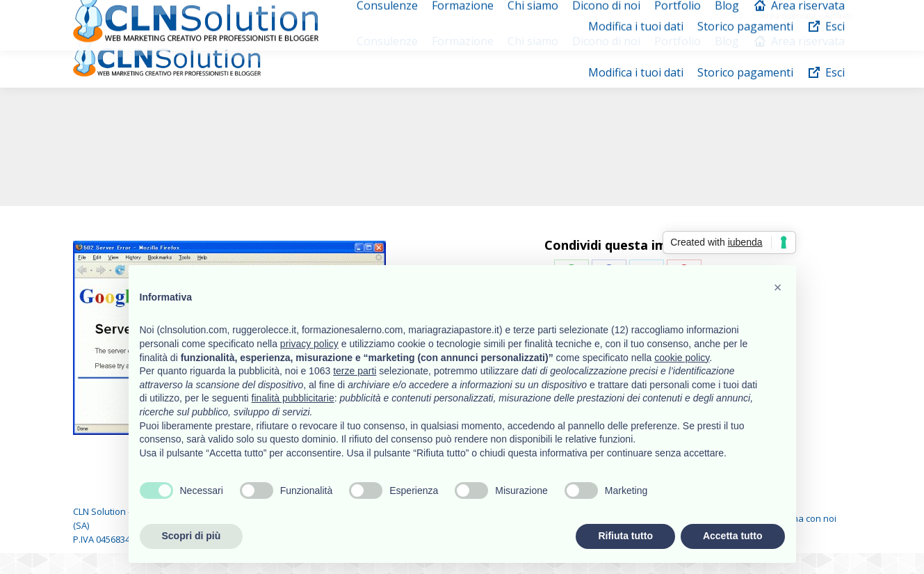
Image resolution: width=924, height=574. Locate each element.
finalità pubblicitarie (293, 398)
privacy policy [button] (309, 344)
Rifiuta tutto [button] (625, 536)
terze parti (355, 371)
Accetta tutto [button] (733, 536)
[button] (778, 287)
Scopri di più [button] (192, 536)
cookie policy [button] (682, 358)
